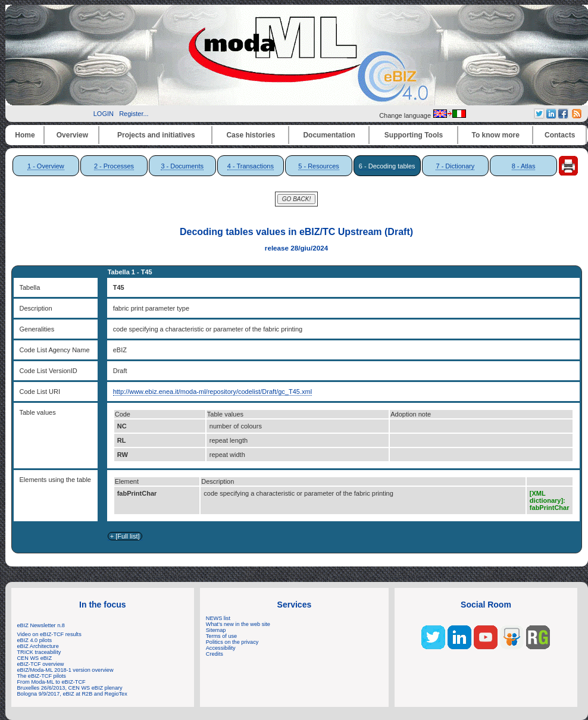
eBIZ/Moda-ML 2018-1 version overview (65, 670)
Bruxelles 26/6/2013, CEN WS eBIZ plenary (70, 688)
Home (25, 135)
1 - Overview (46, 166)
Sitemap (216, 630)
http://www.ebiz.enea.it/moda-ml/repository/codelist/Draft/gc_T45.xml (212, 392)
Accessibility (221, 648)
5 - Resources (318, 166)
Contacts (560, 135)
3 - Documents (182, 166)
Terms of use (221, 636)
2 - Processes (114, 166)
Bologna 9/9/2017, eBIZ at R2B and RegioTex (72, 694)
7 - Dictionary (455, 166)
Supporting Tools (414, 135)
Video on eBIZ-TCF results (50, 634)
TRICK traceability (39, 652)
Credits (215, 654)
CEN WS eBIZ (35, 658)
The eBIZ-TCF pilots (42, 676)
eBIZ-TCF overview (41, 664)
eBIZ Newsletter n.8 (41, 625)
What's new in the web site (238, 624)
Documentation (329, 135)
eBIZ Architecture (38, 646)
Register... (134, 114)
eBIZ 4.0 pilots (35, 640)
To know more (496, 135)
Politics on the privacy (232, 642)
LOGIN (104, 114)
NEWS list (218, 618)
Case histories (251, 135)
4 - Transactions (251, 166)
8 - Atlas (524, 166)
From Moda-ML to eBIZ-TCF (51, 682)
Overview (72, 135)
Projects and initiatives (156, 135)
